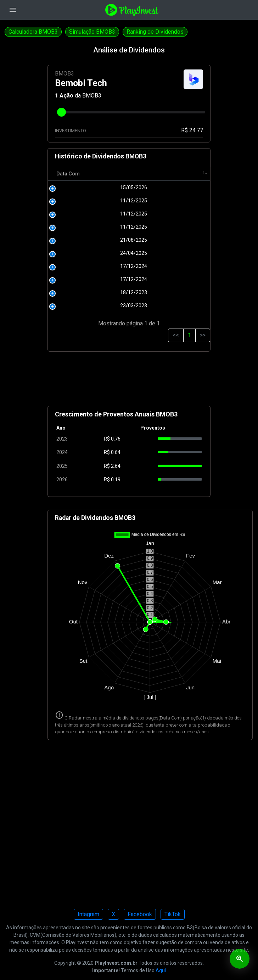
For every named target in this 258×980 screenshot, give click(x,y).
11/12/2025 (79, 201)
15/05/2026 (79, 187)
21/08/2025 (79, 240)
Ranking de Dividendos (155, 32)
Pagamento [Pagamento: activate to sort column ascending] (145, 174)
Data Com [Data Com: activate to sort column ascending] (68, 174)
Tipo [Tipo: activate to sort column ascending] (189, 174)
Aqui (161, 970)
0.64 (116, 452)
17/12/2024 (79, 266)
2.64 (116, 466)
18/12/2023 (79, 292)
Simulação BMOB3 (92, 32)
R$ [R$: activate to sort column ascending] (109, 174)
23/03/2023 (79, 306)
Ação (66, 96)
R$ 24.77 (192, 130)
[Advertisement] (129, 382)
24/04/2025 (79, 253)
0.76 (116, 439)
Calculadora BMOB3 (33, 32)
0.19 (116, 480)
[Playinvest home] (132, 9)
